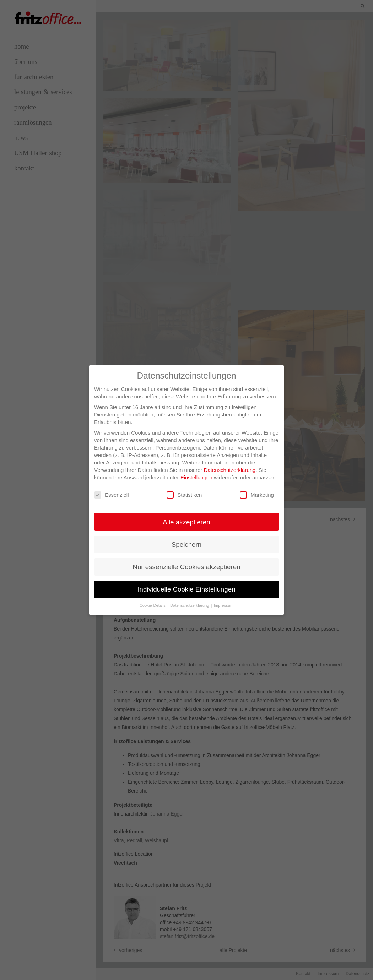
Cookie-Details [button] (153, 600)
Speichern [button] (186, 540)
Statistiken (184, 490)
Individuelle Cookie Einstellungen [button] (186, 584)
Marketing (257, 490)
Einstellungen (196, 472)
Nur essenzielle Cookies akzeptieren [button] (186, 562)
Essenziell (112, 490)
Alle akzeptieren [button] (186, 517)
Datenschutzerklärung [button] (190, 600)
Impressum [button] (224, 600)
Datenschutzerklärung (230, 465)
